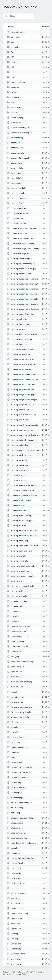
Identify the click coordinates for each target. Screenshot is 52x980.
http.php (13, 722)
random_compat (16, 82)
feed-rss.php (14, 677)
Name (10, 26)
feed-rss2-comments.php (20, 682)
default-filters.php (17, 631)
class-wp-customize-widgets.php (23, 309)
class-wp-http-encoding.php (21, 359)
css (10, 42)
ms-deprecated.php (17, 777)
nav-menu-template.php (19, 803)
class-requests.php (17, 208)
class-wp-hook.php (17, 344)
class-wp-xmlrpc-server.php (21, 576)
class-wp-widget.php (18, 571)
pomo (12, 77)
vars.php (13, 939)
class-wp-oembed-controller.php (23, 450)
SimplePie (13, 97)
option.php (14, 813)
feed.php (13, 692)
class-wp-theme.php (18, 541)
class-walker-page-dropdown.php (23, 248)
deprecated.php (16, 641)
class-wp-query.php (17, 465)
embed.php (14, 651)
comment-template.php (19, 601)
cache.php (13, 143)
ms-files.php (14, 782)
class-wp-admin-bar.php (19, 258)
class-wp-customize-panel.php (22, 294)
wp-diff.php (14, 964)
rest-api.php (14, 868)
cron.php (13, 616)
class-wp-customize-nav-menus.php (23, 289)
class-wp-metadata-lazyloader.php (23, 435)
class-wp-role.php (17, 475)
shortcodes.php (16, 903)
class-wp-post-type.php (19, 455)
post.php (13, 848)
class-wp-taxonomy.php (19, 515)
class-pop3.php (16, 203)
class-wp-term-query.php (20, 520)
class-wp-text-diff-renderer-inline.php (23, 531)
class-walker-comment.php (21, 238)
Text (11, 102)
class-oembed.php (17, 188)
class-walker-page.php (19, 253)
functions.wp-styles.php (19, 712)
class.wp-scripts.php (18, 591)
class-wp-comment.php (19, 274)
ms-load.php (14, 792)
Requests (13, 87)
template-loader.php (18, 913)
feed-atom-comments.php (20, 662)
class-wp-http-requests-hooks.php (23, 374)
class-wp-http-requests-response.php (23, 379)
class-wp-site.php (17, 505)
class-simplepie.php (17, 213)
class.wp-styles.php (17, 596)
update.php (14, 929)
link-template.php (17, 737)
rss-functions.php (17, 883)
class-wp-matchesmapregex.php (23, 425)
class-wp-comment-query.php (22, 269)
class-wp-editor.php (18, 319)
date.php (13, 621)
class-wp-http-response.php (21, 384)
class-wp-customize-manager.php (23, 284)
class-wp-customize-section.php (23, 299)
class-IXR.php (15, 178)
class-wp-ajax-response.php (21, 264)
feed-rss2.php (15, 687)
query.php (13, 853)
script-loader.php (16, 893)
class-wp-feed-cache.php (20, 339)
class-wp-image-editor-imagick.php (23, 400)
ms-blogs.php (15, 762)
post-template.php (17, 838)
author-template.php (18, 128)
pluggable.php (15, 823)
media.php (14, 752)
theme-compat (15, 107)
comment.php (15, 606)
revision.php (14, 873)
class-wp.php (15, 581)
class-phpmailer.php (18, 198)
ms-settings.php (16, 798)
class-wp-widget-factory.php (21, 566)
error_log (13, 657)
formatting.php (15, 697)
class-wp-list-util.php (18, 410)
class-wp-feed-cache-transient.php (23, 334)
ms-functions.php (17, 787)
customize (13, 47)
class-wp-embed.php (18, 324)
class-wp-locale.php (18, 420)
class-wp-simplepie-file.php (21, 490)
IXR (11, 67)
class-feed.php (15, 168)
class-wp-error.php (17, 329)
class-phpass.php (16, 193)
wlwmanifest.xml (16, 954)
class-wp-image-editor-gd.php (22, 395)
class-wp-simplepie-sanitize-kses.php (23, 495)
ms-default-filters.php (18, 772)
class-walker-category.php (20, 233)
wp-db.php (14, 959)
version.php (14, 944)
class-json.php (15, 183)
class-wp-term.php (17, 525)
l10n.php (13, 732)
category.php (15, 163)
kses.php (13, 727)
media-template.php (18, 747)
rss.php (12, 888)
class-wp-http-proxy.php (20, 369)
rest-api (12, 92)
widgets (12, 112)
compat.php (14, 611)
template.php (15, 918)
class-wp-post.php (17, 460)
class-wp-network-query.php (21, 440)
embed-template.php (18, 646)
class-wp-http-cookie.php (20, 349)
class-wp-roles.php (17, 480)
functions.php (15, 702)
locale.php (13, 742)
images (12, 62)
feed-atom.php (15, 667)
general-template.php (18, 717)
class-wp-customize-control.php (23, 279)
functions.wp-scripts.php (20, 707)
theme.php (14, 924)
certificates (14, 37)
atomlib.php (14, 123)
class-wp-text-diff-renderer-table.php (23, 536)
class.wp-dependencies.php (21, 586)
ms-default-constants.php (20, 767)
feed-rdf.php (14, 672)
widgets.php (14, 949)
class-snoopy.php (16, 223)
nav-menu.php (15, 808)
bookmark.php (15, 138)
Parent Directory (16, 32)
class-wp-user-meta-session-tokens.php (23, 546)
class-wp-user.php (17, 556)
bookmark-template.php (19, 133)
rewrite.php (14, 878)
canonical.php (15, 148)
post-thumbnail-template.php (22, 843)
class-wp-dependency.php (20, 314)
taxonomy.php (15, 908)
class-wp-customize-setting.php (23, 304)
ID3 (11, 57)
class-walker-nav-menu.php (21, 243)
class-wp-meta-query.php (20, 430)
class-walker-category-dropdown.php (23, 228)
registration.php (16, 863)
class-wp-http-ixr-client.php (21, 364)
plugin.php (14, 828)
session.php (14, 898)
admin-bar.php (15, 118)
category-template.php (19, 158)
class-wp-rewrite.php (18, 470)
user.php (13, 934)
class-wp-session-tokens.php (21, 485)
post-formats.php (17, 833)
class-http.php (15, 173)
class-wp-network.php (19, 445)
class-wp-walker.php (18, 561)
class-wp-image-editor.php (20, 405)
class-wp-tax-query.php (19, 510)
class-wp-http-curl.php (19, 354)
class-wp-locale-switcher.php (21, 415)
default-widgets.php (18, 636)
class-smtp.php (15, 218)
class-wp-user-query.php (20, 551)
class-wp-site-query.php (19, 500)
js (10, 72)
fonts (11, 52)
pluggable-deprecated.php (20, 818)
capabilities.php (16, 153)
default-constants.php (18, 626)
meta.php (13, 757)
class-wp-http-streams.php (21, 390)
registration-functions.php (20, 858)
